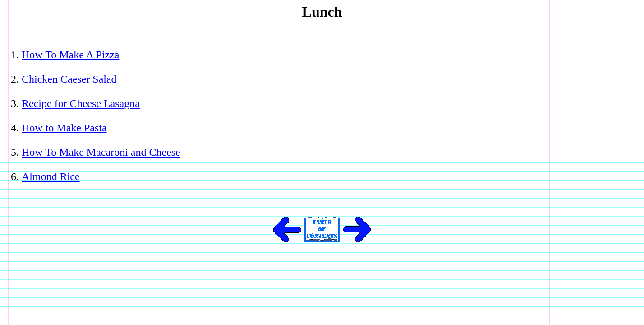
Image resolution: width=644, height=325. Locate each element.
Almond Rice (51, 176)
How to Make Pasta (64, 128)
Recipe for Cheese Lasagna (81, 103)
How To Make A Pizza (71, 55)
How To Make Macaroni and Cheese (101, 152)
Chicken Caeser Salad (69, 79)
